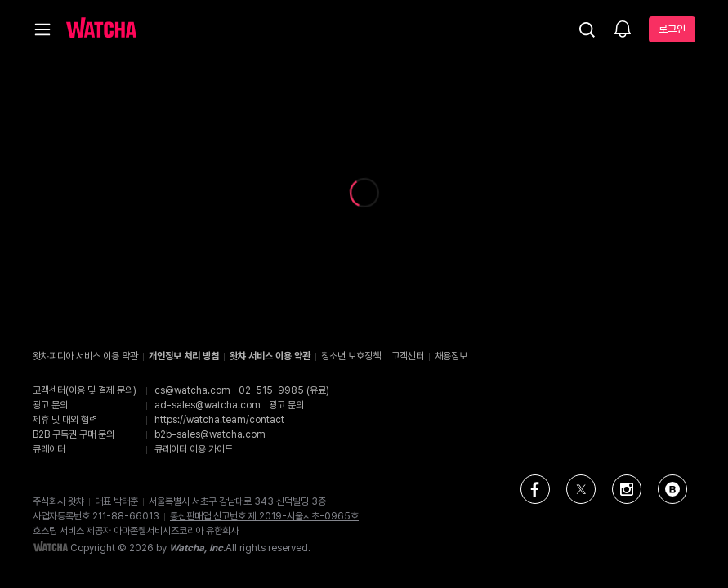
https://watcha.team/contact (219, 420)
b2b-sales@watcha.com (210, 434)
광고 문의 (286, 405)
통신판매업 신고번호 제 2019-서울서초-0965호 (264, 516)
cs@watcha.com (192, 390)
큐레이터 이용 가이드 (194, 449)
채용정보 (451, 356)
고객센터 (408, 356)
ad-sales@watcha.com (208, 405)
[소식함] (623, 30)
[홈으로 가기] (101, 29)
